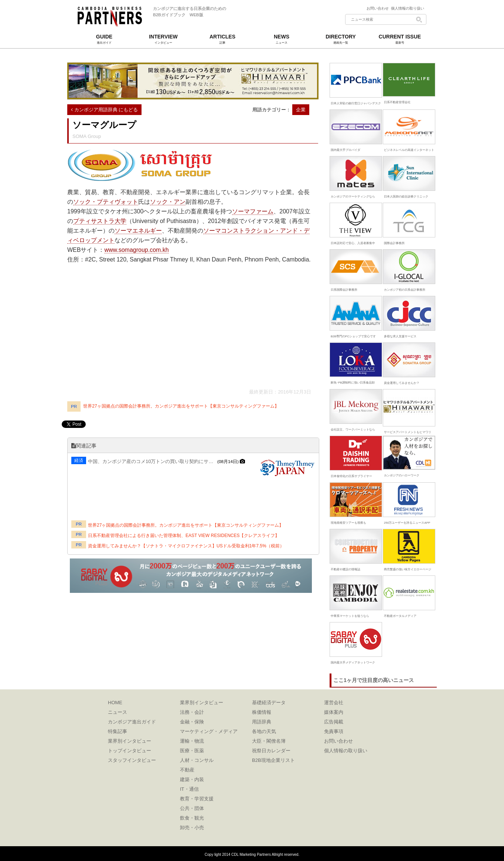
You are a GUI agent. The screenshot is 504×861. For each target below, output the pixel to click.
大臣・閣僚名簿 (269, 741)
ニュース (118, 712)
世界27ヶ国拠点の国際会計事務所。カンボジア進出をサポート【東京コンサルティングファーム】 (181, 406)
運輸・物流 (192, 741)
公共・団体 (192, 808)
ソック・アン (168, 202)
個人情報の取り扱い (408, 8)
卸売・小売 (192, 828)
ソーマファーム (253, 211)
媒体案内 (334, 712)
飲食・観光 (192, 818)
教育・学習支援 (197, 799)
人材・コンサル (197, 760)
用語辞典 (262, 722)
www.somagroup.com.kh (136, 250)
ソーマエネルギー (138, 231)
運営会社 (334, 703)
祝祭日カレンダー (271, 751)
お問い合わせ (379, 8)
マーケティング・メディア (209, 731)
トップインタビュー (130, 751)
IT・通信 (189, 789)
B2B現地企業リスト (273, 760)
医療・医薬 (192, 751)
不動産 (187, 770)
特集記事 (118, 731)
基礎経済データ (269, 703)
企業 (301, 110)
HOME (115, 703)
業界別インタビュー (130, 741)
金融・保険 (192, 722)
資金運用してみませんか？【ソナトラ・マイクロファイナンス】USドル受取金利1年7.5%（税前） (186, 546)
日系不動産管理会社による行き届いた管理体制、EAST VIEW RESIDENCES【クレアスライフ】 (184, 536)
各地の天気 (264, 731)
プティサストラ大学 (100, 221)
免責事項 (334, 731)
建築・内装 (192, 779)
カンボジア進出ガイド (132, 722)
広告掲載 (334, 722)
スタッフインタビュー (132, 760)
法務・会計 (192, 712)
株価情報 (262, 712)
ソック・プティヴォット (106, 202)
